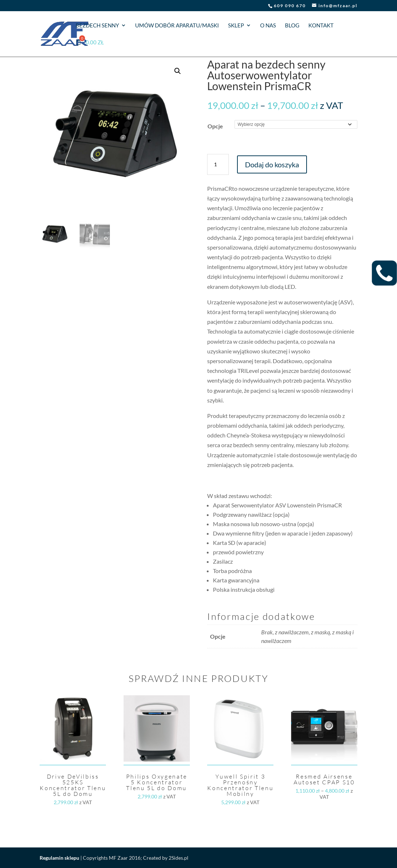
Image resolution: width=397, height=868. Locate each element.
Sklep (236, 26)
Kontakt (321, 26)
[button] (178, 71)
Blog (292, 26)
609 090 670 (290, 6)
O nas (268, 26)
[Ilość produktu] (218, 164)
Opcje (215, 126)
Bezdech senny (97, 26)
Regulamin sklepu (59, 858)
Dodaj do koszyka (272, 164)
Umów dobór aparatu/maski (177, 26)
